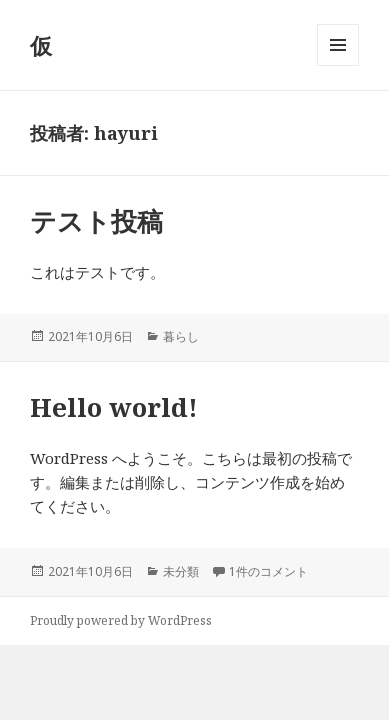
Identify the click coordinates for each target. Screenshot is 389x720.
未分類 (181, 571)
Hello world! (114, 407)
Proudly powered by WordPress (121, 620)
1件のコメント (268, 571)
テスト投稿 (96, 221)
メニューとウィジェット (338, 65)
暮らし (181, 336)
